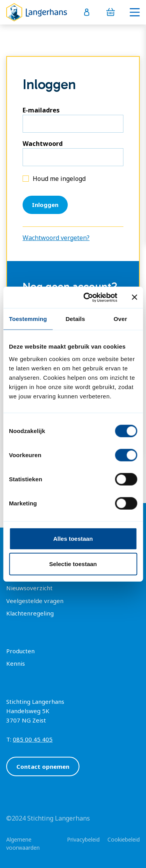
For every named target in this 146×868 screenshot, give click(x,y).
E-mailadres (41, 110)
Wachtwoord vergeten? (56, 238)
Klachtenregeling (30, 613)
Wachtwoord (43, 144)
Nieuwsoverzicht (29, 588)
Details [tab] (75, 319)
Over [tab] (120, 319)
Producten (20, 651)
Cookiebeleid (124, 839)
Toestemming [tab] (28, 319)
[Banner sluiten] (134, 297)
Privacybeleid (83, 839)
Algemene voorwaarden (23, 843)
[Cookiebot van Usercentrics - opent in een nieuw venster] (87, 297)
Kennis (16, 663)
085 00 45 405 (33, 739)
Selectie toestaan (73, 564)
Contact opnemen (43, 766)
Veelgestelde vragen (35, 601)
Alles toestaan (73, 538)
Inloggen (45, 205)
